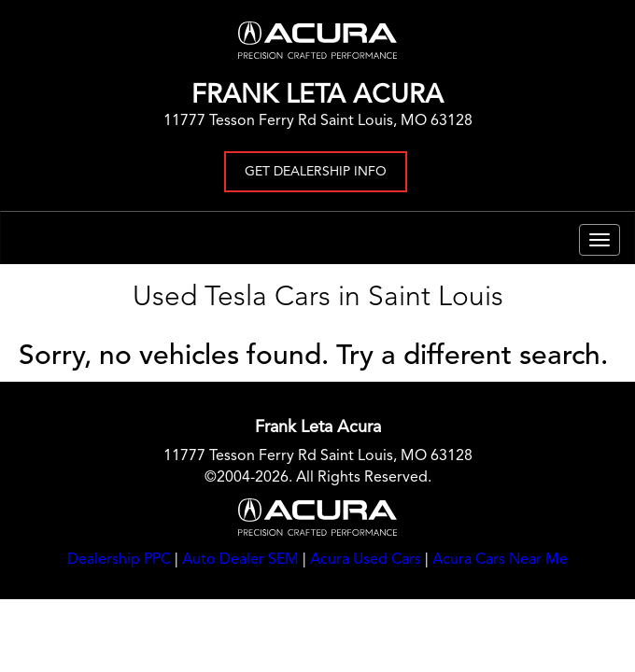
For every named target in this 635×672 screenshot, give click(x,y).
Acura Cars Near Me (500, 560)
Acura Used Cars (366, 560)
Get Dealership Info (316, 172)
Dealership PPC (119, 560)
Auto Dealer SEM (240, 560)
